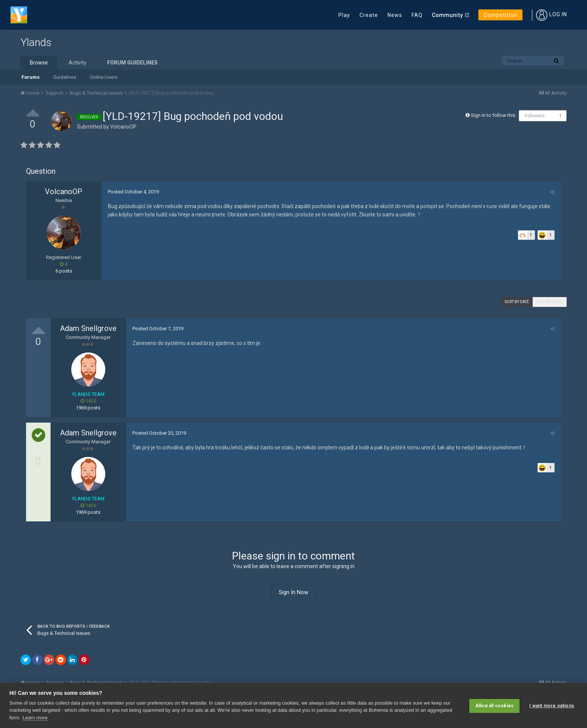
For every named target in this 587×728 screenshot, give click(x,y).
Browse (39, 63)
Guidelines (65, 77)
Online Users (104, 77)
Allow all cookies (494, 705)
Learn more (35, 718)
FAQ (417, 15)
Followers (535, 116)
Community (448, 15)
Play (344, 15)
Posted (133, 192)
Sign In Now (293, 592)
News (395, 15)
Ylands (36, 42)
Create (369, 15)
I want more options (552, 705)
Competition (500, 15)
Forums (31, 77)
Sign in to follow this (493, 115)
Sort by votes (550, 302)
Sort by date (517, 302)
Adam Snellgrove (88, 328)
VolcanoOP (123, 127)
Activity (78, 63)
